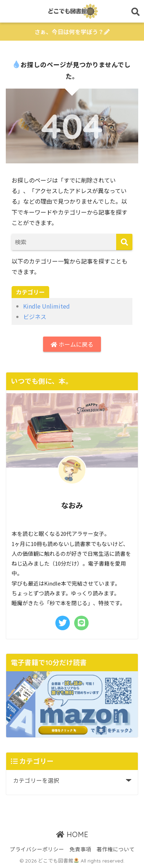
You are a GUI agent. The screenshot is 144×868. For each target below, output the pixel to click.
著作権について (116, 849)
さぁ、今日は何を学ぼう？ (72, 32)
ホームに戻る (72, 344)
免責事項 (80, 849)
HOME (72, 834)
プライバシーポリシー (37, 849)
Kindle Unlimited (46, 306)
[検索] (124, 242)
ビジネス (35, 317)
